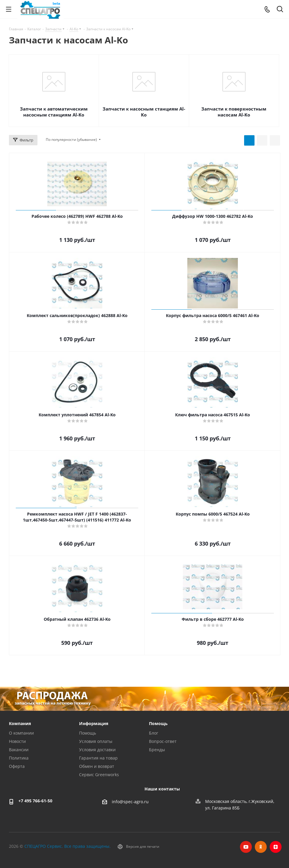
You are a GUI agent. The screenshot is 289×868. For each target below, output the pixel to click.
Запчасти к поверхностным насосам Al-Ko (234, 112)
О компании (21, 733)
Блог (154, 733)
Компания (20, 723)
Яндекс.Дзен (276, 847)
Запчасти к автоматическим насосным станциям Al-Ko (54, 112)
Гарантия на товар (98, 758)
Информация (94, 723)
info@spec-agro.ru (130, 802)
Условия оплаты (96, 741)
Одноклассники (261, 847)
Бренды (157, 750)
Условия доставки (97, 750)
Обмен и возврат (97, 766)
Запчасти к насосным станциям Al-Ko (144, 112)
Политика (19, 758)
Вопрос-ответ (163, 741)
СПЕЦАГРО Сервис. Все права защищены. (67, 846)
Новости (17, 741)
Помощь (88, 733)
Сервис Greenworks (99, 775)
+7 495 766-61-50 (35, 801)
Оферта (17, 766)
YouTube (246, 847)
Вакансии (19, 750)
